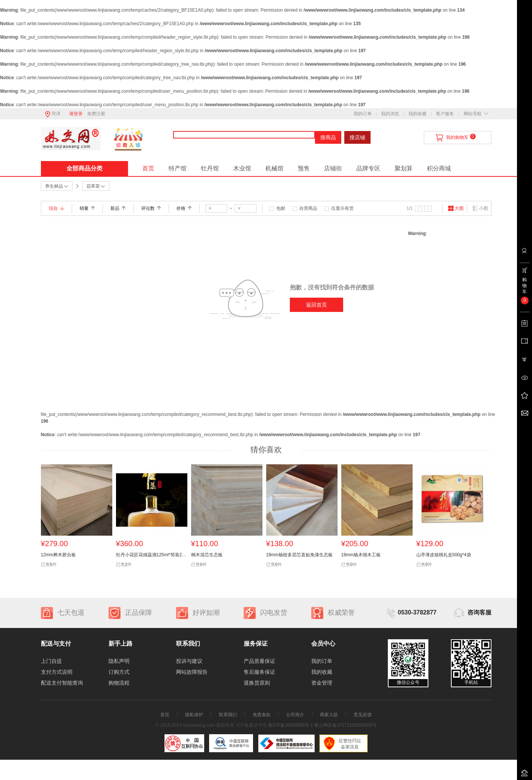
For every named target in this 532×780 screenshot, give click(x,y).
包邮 (281, 208)
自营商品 (308, 208)
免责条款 (262, 715)
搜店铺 (357, 137)
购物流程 (119, 683)
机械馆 (274, 168)
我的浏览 (390, 114)
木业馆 (242, 168)
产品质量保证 (259, 661)
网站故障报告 (192, 672)
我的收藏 (417, 114)
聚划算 (404, 168)
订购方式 (119, 672)
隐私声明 (119, 661)
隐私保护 (194, 715)
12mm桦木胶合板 (58, 555)
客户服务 (445, 114)
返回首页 (316, 305)
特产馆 (178, 168)
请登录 (76, 114)
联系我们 (228, 715)
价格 (184, 208)
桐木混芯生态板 (207, 555)
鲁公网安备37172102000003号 (345, 725)
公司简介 (295, 715)
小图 (480, 208)
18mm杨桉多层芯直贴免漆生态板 (299, 555)
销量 (87, 208)
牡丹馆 (210, 168)
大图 (456, 208)
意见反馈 (363, 715)
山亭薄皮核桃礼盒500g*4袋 (444, 555)
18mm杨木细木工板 (361, 555)
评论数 (151, 208)
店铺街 (333, 168)
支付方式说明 (57, 672)
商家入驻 (329, 715)
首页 (148, 168)
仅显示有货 (342, 208)
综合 (57, 208)
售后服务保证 (259, 672)
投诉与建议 (189, 661)
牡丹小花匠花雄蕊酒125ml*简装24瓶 (152, 555)
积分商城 (439, 168)
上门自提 (51, 661)
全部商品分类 (84, 168)
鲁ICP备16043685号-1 (291, 725)
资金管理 (322, 683)
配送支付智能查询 (62, 683)
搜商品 (328, 137)
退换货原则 (257, 683)
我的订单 (363, 114)
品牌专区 (368, 168)
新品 (118, 208)
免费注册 (96, 114)
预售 (304, 168)
